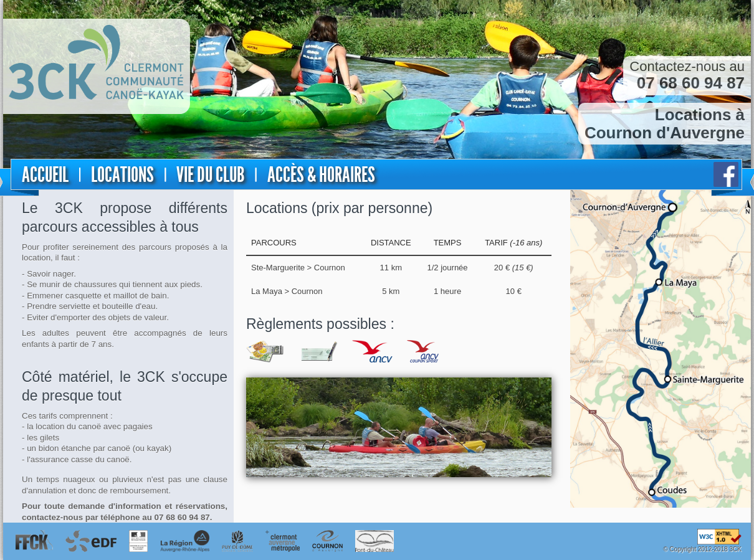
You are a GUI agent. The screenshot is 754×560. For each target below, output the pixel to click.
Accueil (45, 175)
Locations (122, 175)
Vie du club (210, 175)
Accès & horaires (321, 175)
